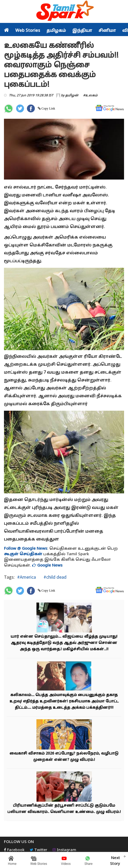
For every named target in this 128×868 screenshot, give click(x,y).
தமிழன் (72, 96)
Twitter (39, 850)
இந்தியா (82, 31)
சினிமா (107, 31)
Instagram (64, 850)
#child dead (54, 577)
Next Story (115, 860)
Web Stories (28, 31)
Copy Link (48, 108)
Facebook (14, 850)
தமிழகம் (56, 31)
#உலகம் (90, 96)
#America (27, 577)
